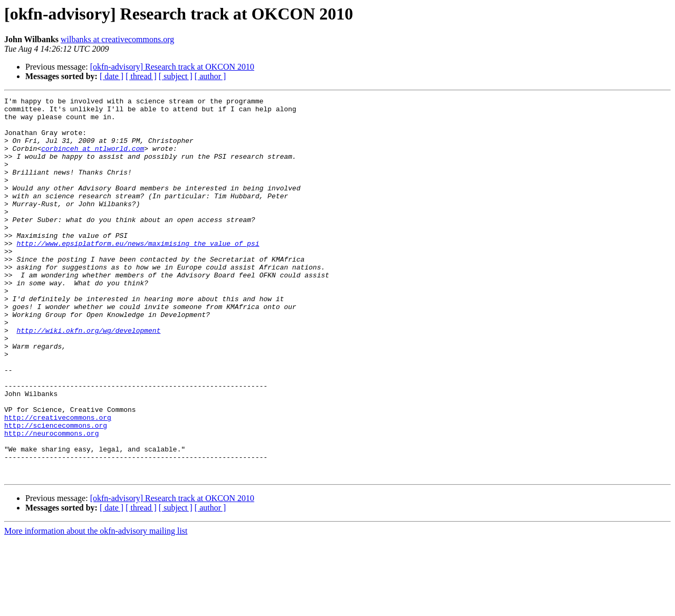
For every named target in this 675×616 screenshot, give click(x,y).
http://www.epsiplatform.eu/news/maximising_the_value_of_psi (138, 273)
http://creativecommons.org (58, 482)
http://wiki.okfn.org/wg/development (88, 378)
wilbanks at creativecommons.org (117, 39)
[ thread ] (141, 76)
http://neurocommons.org (51, 501)
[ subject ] (176, 76)
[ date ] (112, 76)
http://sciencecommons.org (56, 492)
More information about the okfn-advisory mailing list (96, 607)
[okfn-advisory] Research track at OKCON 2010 (172, 67)
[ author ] (210, 76)
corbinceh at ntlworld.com (93, 159)
